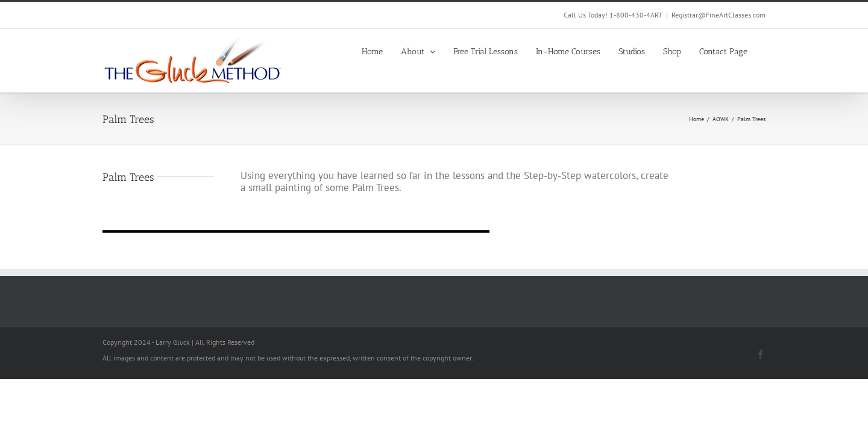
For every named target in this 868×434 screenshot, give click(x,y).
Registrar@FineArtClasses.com (719, 15)
